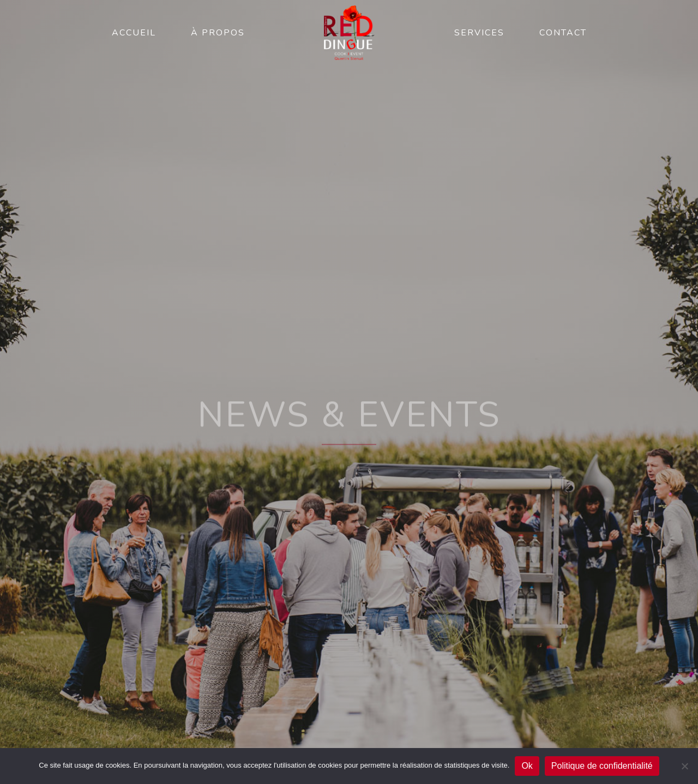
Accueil (134, 33)
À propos (218, 33)
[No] (684, 766)
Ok (527, 766)
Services (479, 33)
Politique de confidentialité (602, 766)
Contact (563, 33)
